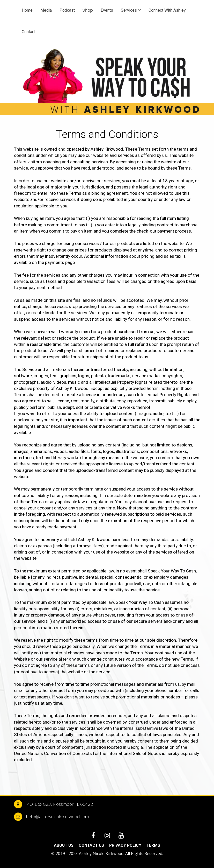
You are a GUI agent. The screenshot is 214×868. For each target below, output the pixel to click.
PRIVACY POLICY (125, 845)
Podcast (67, 10)
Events (107, 10)
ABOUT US (64, 845)
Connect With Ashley (167, 10)
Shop (88, 10)
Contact (29, 32)
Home (27, 10)
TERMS (153, 845)
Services (129, 10)
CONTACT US (91, 845)
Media (46, 10)
